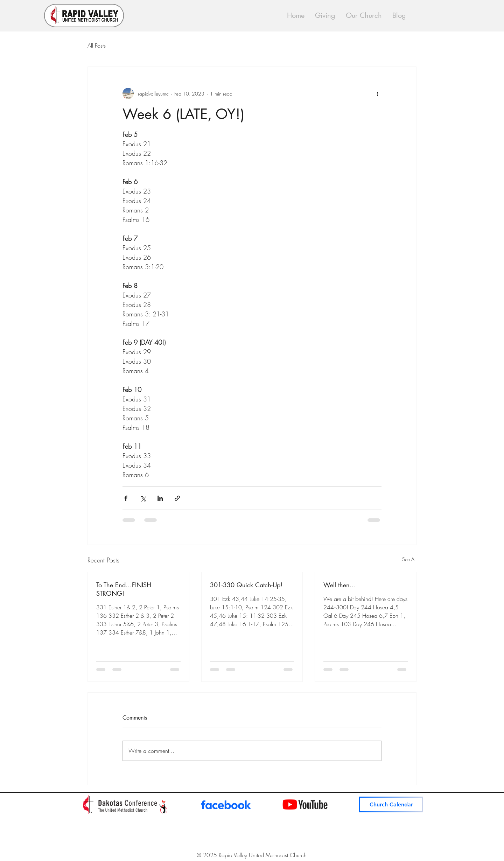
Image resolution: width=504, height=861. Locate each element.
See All (409, 559)
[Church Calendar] (391, 804)
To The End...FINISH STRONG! (124, 589)
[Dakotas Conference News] (125, 804)
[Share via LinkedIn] (160, 498)
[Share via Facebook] (126, 498)
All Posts (97, 45)
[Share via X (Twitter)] (143, 498)
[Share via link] (177, 498)
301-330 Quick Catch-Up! (246, 585)
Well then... (340, 585)
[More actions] (377, 93)
